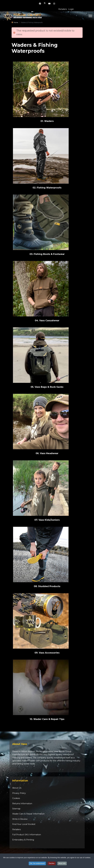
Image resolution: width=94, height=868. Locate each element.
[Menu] (89, 16)
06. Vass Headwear (47, 453)
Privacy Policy (19, 793)
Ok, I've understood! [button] (37, 864)
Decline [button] (52, 864)
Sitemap (16, 809)
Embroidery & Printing (23, 840)
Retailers (63, 9)
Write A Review (20, 819)
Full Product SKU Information (27, 835)
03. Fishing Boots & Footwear (47, 254)
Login (71, 9)
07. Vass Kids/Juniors (47, 520)
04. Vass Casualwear (47, 321)
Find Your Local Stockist (24, 824)
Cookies (16, 798)
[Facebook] (40, 4)
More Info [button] (62, 864)
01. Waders (47, 121)
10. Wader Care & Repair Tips (47, 719)
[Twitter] (45, 4)
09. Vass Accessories (47, 653)
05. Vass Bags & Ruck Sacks (47, 387)
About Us (17, 788)
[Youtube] (49, 4)
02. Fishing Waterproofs (47, 188)
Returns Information (22, 804)
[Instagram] (54, 4)
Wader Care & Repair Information (28, 814)
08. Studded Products (47, 586)
